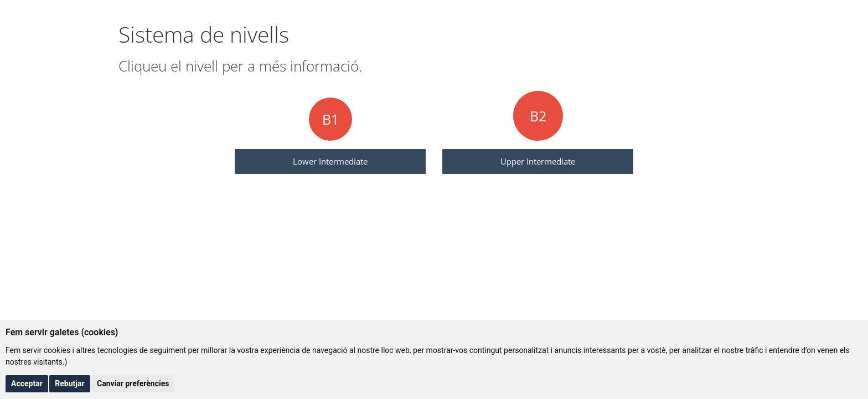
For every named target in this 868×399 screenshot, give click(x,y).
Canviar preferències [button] (133, 383)
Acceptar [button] (27, 383)
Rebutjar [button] (69, 383)
